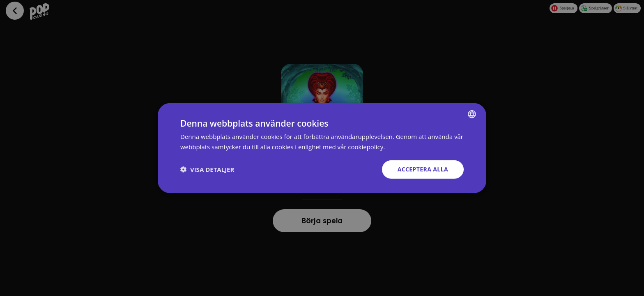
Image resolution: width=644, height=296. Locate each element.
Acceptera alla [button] (423, 169)
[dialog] (322, 148)
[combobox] (472, 114)
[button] (207, 169)
